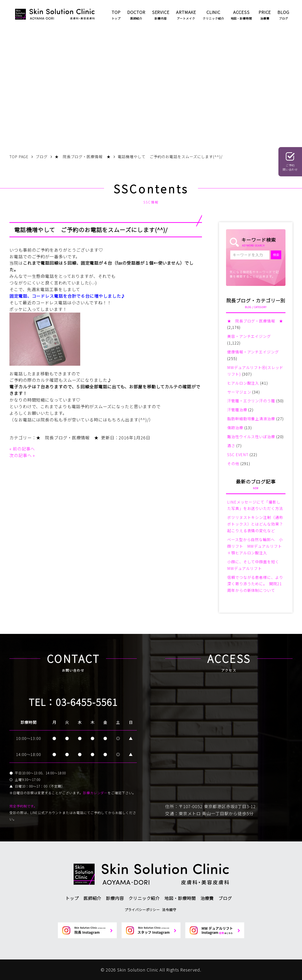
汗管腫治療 (237, 410)
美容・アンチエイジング (249, 336)
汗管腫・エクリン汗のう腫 (251, 401)
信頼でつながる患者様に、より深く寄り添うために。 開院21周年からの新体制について (255, 584)
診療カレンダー (95, 793)
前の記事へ (24, 449)
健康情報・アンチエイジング (253, 352)
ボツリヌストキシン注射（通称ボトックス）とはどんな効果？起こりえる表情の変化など (255, 524)
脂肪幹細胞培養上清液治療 (251, 419)
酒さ (231, 445)
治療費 (207, 898)
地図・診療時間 (180, 898)
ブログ (225, 898)
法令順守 (169, 910)
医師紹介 (92, 898)
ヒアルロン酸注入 (243, 383)
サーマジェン (239, 392)
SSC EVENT (238, 454)
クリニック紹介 (144, 898)
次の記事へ (21, 455)
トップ (72, 898)
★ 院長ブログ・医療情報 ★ (67, 437)
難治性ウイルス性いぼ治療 (251, 437)
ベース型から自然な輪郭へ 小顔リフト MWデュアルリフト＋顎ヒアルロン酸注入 (255, 546)
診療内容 (115, 898)
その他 (233, 463)
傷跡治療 (235, 428)
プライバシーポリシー (142, 910)
